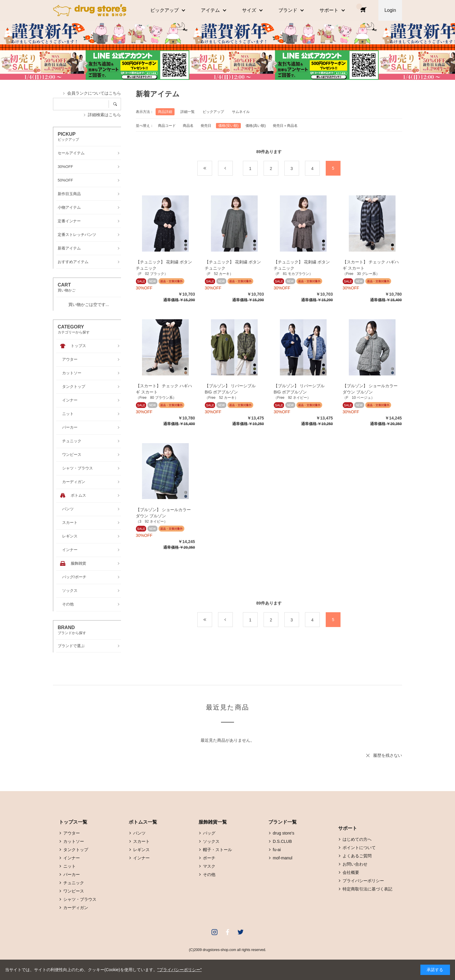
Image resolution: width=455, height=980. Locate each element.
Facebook (228, 932)
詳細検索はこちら (104, 115)
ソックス (211, 841)
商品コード (167, 126)
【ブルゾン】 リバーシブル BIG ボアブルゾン (232, 389)
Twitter (241, 932)
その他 (209, 874)
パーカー (72, 874)
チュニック (74, 883)
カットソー (74, 841)
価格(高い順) (256, 126)
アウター (72, 833)
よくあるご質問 (357, 856)
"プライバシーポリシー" (180, 970)
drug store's (284, 833)
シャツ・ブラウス (80, 899)
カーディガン (76, 908)
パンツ (139, 833)
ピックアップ (213, 112)
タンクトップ (76, 850)
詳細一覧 (188, 112)
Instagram (214, 932)
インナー (72, 858)
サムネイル (241, 112)
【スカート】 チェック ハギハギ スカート (371, 265)
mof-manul (283, 858)
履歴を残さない (388, 755)
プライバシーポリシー (363, 881)
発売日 (206, 126)
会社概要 (351, 872)
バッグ (209, 833)
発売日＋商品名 (285, 126)
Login (390, 10)
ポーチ (209, 858)
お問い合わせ (355, 864)
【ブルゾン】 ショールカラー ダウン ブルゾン (370, 389)
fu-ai (277, 850)
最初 (212, 169)
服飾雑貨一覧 (213, 822)
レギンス (141, 850)
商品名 (188, 126)
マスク (209, 866)
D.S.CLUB (282, 841)
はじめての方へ (357, 839)
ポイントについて (359, 848)
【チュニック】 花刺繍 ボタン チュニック (164, 265)
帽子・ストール (217, 850)
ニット (70, 866)
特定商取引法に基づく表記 (367, 889)
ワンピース (74, 891)
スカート (141, 841)
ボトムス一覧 (143, 822)
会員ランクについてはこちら (94, 93)
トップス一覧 (73, 822)
